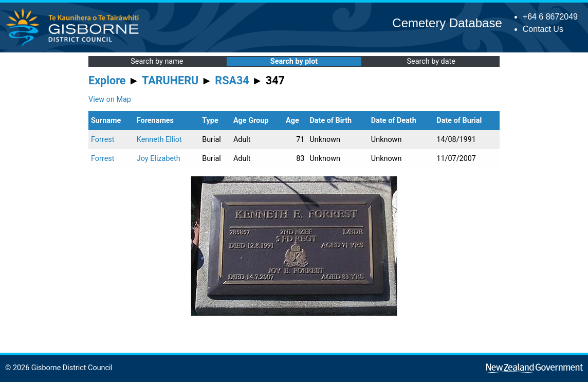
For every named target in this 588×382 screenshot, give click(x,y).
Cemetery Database (447, 23)
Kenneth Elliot (159, 140)
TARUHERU (170, 80)
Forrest (103, 140)
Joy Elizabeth (159, 159)
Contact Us (543, 29)
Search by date (431, 61)
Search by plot (294, 61)
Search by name (157, 61)
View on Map (110, 99)
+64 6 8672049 (550, 17)
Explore (107, 80)
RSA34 (232, 80)
